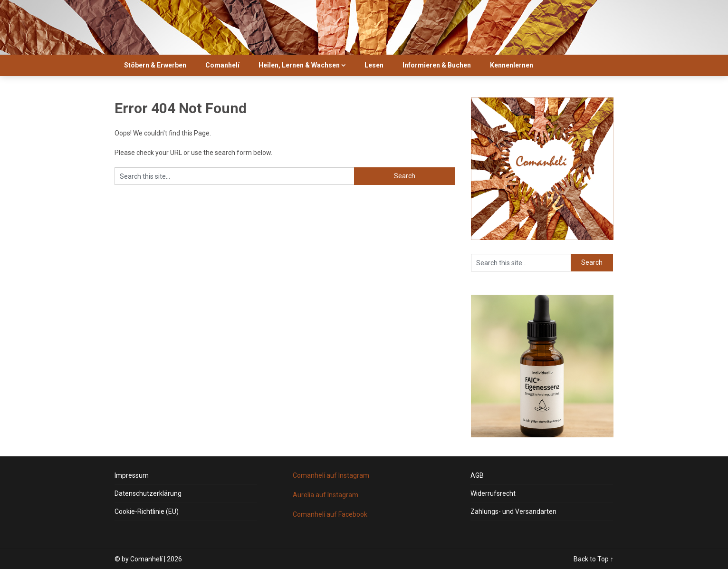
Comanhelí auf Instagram (331, 475)
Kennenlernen (512, 65)
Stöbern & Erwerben (155, 65)
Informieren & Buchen (437, 65)
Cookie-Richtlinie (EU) (147, 511)
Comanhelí (222, 65)
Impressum (132, 475)
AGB (477, 475)
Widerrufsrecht (493, 493)
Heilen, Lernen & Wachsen (299, 65)
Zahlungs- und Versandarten (513, 511)
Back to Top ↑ (594, 559)
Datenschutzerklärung (148, 493)
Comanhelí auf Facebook (330, 514)
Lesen (374, 65)
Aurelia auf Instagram (326, 495)
